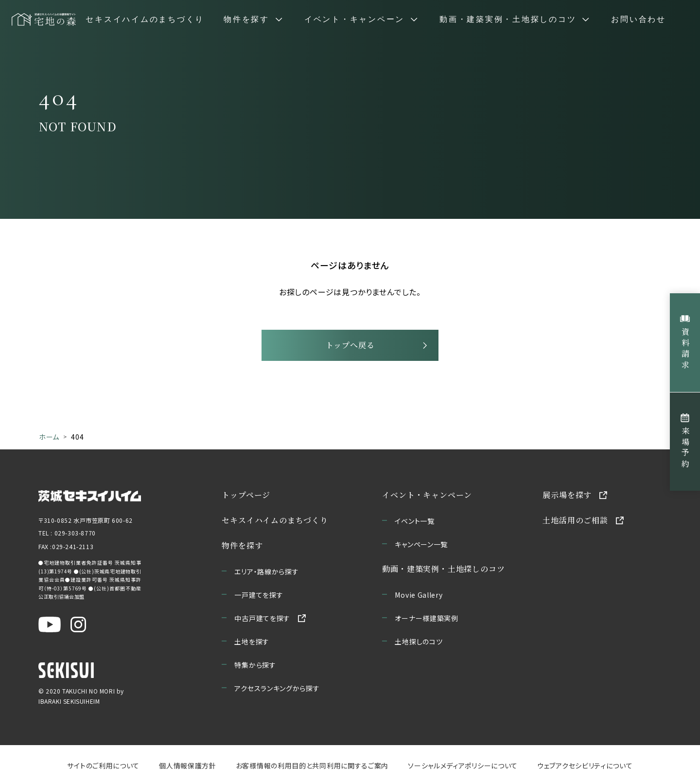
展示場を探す (568, 495)
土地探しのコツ (419, 641)
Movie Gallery (419, 595)
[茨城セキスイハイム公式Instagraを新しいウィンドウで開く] (78, 624)
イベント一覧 (415, 521)
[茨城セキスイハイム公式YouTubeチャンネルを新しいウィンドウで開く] (50, 624)
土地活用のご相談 (576, 520)
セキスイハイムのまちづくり (145, 19)
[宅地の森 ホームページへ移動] (44, 19)
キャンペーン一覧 (422, 544)
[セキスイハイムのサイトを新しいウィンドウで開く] (66, 670)
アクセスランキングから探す (277, 688)
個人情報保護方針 (188, 766)
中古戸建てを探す (263, 618)
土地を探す (252, 641)
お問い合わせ (639, 19)
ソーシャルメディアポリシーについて (463, 766)
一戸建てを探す (259, 595)
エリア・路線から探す (267, 571)
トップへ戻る (350, 345)
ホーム (49, 437)
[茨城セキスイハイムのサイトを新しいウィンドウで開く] (90, 495)
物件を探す (243, 545)
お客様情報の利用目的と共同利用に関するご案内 (312, 766)
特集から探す (255, 665)
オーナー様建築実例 (427, 618)
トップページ (246, 495)
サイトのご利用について (103, 766)
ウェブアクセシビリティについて (585, 766)
